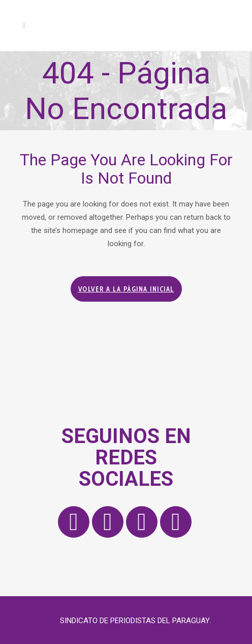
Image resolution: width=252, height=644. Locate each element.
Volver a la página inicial (126, 289)
